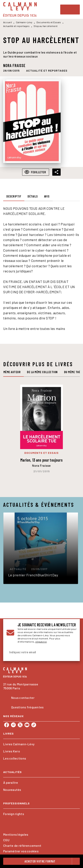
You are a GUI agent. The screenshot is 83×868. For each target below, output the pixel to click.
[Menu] (70, 10)
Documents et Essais (49, 22)
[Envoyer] (72, 652)
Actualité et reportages (16, 26)
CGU (6, 840)
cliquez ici (41, 642)
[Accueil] (20, 9)
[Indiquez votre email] (37, 652)
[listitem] (7, 725)
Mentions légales (16, 834)
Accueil (7, 22)
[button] (47, 71)
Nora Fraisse (14, 65)
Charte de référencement (22, 845)
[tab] (14, 196)
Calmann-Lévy (24, 22)
